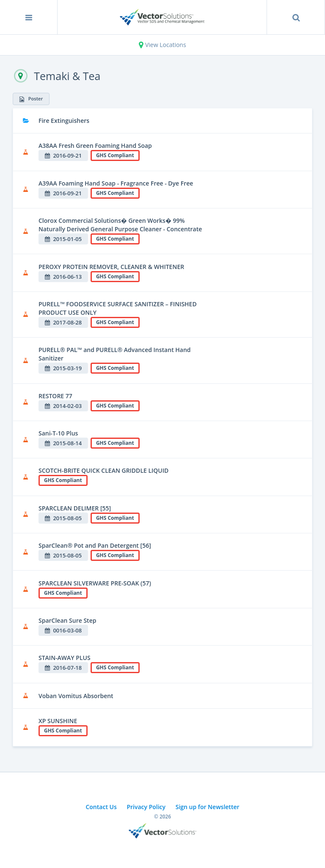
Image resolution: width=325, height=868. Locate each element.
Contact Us (101, 807)
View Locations (162, 45)
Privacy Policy (146, 807)
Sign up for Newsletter (208, 807)
